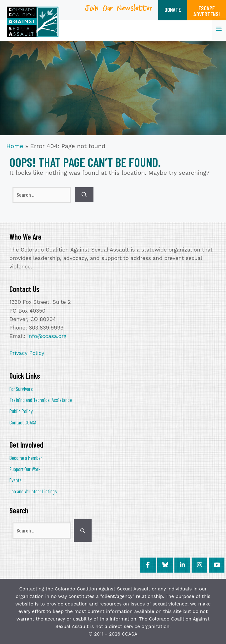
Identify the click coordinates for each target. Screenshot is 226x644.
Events (15, 480)
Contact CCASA (23, 422)
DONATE (173, 10)
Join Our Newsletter (119, 10)
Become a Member (26, 458)
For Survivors (21, 389)
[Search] (84, 195)
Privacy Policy (27, 353)
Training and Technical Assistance (41, 400)
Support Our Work (25, 469)
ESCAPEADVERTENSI (207, 11)
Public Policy (21, 411)
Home (15, 146)
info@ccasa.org (47, 336)
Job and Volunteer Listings (33, 491)
